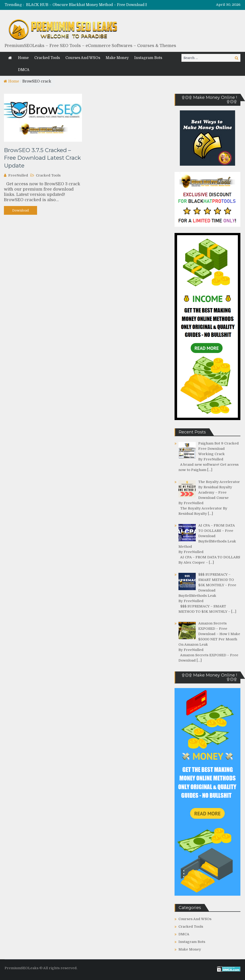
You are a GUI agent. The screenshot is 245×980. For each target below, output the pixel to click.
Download (20, 210)
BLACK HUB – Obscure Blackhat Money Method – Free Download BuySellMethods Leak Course (112, 5)
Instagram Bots (148, 58)
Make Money (117, 58)
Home (23, 58)
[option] (95, 5)
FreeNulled (18, 175)
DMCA (24, 70)
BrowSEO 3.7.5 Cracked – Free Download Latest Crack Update (42, 158)
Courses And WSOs (83, 58)
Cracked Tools (47, 58)
